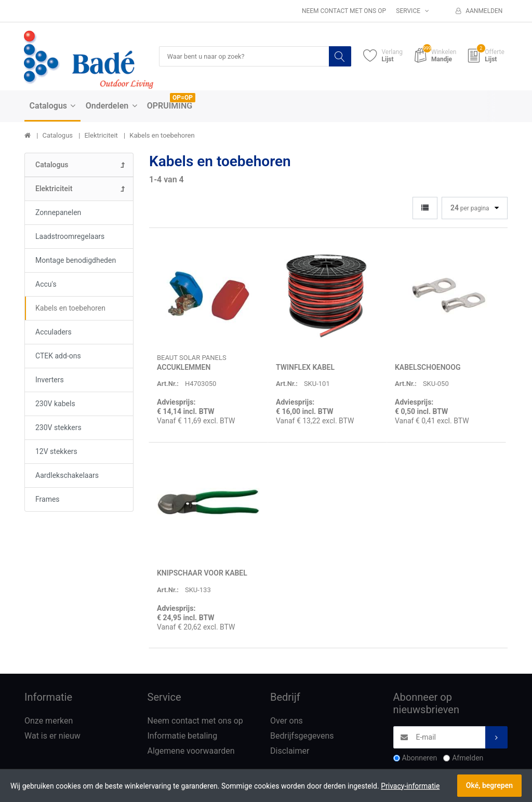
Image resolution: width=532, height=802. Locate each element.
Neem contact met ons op (344, 11)
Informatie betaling (183, 736)
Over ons (287, 721)
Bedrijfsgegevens (302, 736)
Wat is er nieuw (52, 736)
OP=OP (183, 98)
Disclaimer (290, 751)
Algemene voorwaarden (191, 751)
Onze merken (49, 721)
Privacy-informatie (410, 786)
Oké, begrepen (489, 785)
